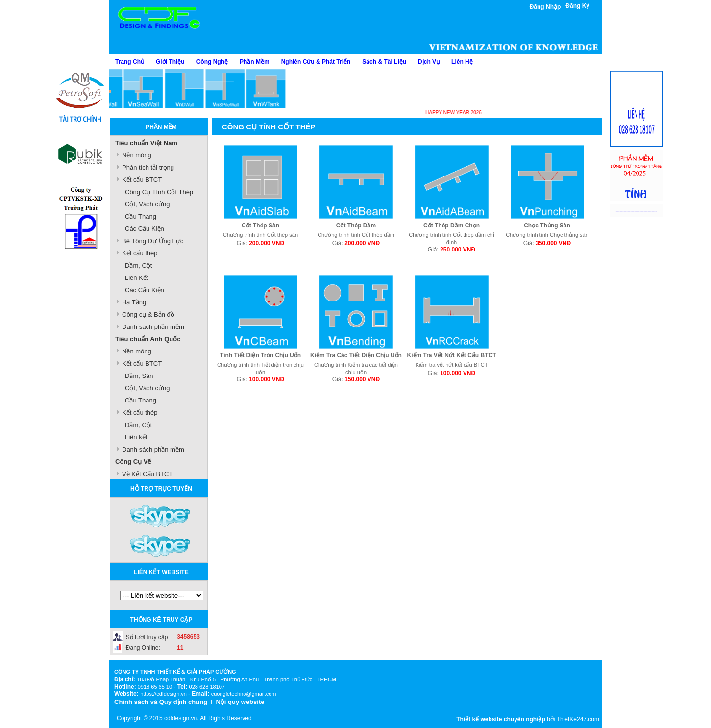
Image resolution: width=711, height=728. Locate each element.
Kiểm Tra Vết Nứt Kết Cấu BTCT (452, 355)
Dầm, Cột (138, 265)
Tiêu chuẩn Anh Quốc (148, 339)
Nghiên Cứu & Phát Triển (316, 62)
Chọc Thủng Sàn (547, 226)
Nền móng (137, 155)
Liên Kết (136, 278)
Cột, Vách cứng (147, 204)
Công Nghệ (212, 62)
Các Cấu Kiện (145, 229)
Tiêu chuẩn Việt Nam (146, 143)
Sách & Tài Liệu (384, 62)
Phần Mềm (255, 62)
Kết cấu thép (140, 253)
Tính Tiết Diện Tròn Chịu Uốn (260, 355)
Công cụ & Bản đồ (148, 314)
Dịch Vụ (429, 62)
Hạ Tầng (134, 302)
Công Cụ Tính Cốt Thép (159, 192)
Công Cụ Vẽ (133, 462)
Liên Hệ (462, 62)
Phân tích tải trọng (148, 167)
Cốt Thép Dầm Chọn (452, 226)
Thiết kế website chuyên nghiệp (501, 719)
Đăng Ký (577, 6)
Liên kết (136, 437)
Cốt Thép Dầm (356, 226)
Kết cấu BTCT (142, 180)
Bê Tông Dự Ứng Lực (153, 241)
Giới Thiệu (170, 62)
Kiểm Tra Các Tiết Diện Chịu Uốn (356, 355)
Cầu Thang (141, 216)
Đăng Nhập (545, 7)
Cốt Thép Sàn (260, 226)
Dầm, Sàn (139, 376)
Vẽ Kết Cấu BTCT (147, 474)
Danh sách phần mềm (153, 327)
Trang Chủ (130, 62)
